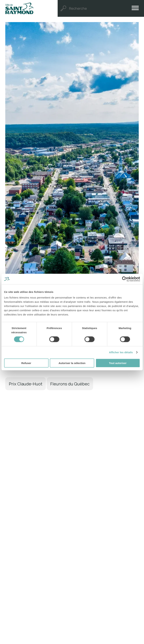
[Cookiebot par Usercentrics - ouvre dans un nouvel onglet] (125, 279)
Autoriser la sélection (72, 363)
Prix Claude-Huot (26, 384)
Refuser (26, 363)
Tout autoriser (118, 363)
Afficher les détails (121, 352)
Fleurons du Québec (70, 384)
